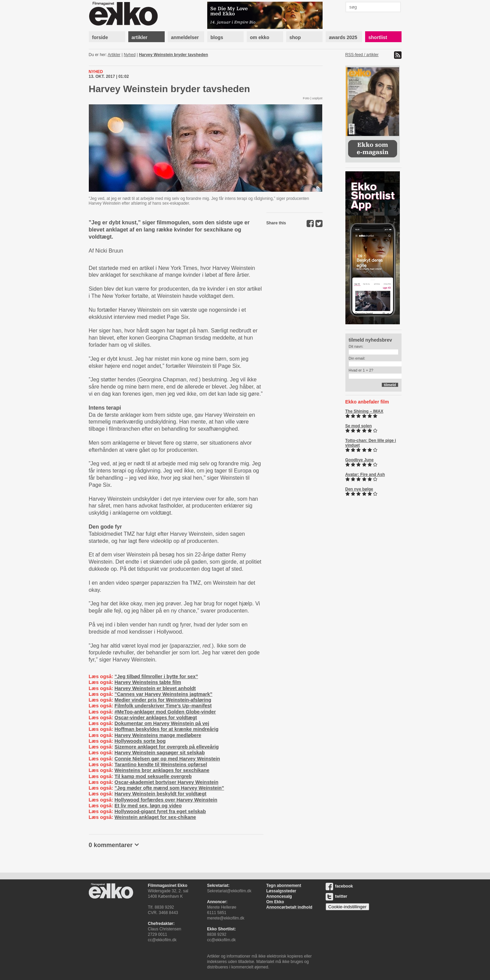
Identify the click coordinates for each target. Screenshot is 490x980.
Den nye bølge (359, 489)
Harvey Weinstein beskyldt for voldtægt (160, 794)
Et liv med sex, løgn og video (148, 806)
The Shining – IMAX (364, 411)
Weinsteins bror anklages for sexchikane (162, 770)
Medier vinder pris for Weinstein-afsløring (163, 700)
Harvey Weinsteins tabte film (148, 682)
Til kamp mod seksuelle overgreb (153, 776)
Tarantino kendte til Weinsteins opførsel (161, 764)
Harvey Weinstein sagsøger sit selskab (159, 753)
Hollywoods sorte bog (140, 741)
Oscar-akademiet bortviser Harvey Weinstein (166, 782)
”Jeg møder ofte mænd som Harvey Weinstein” (169, 788)
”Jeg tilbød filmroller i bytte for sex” (156, 676)
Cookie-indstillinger (348, 907)
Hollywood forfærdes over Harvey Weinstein (166, 800)
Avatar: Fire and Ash (365, 475)
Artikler (114, 55)
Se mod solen (359, 426)
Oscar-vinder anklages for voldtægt (156, 718)
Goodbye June (360, 460)
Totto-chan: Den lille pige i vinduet (371, 443)
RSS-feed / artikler (362, 55)
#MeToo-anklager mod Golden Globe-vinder (165, 712)
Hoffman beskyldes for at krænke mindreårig (166, 729)
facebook (339, 886)
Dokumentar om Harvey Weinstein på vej (162, 723)
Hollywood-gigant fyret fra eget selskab (160, 811)
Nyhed (130, 55)
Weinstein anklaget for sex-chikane (155, 817)
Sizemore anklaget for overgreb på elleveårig (166, 747)
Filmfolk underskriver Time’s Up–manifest (163, 706)
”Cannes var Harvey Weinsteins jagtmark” (163, 694)
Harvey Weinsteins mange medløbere (158, 735)
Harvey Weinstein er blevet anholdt (155, 688)
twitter (337, 896)
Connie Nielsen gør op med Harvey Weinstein (167, 759)
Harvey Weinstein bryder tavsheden (173, 55)
